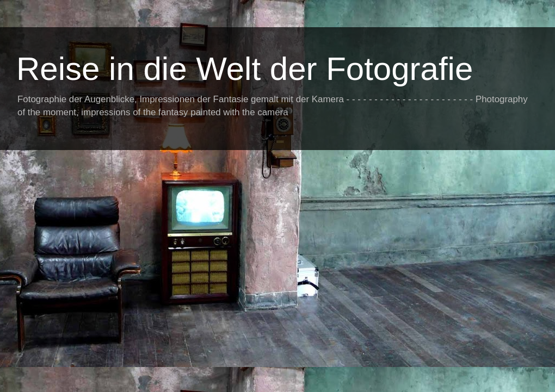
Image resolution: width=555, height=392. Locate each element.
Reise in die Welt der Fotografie (245, 69)
